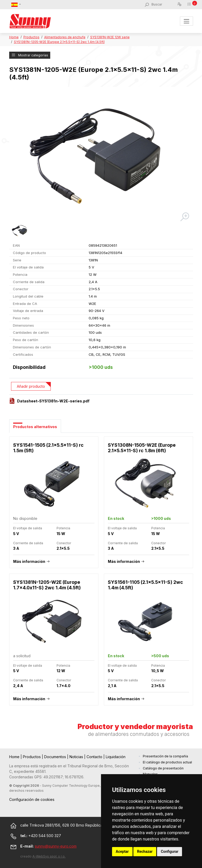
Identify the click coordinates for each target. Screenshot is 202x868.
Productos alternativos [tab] (35, 427)
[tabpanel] (101, 574)
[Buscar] (164, 4)
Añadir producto (31, 386)
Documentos (56, 757)
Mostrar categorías (30, 55)
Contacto (95, 757)
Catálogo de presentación (163, 768)
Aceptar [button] (122, 851)
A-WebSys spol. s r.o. (49, 856)
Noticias (77, 757)
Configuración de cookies (32, 799)
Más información (29, 561)
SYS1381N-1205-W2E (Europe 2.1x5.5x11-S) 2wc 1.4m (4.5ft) (59, 42)
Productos (31, 37)
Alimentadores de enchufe (65, 37)
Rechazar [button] (145, 851)
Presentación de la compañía (165, 756)
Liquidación (116, 757)
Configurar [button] (170, 851)
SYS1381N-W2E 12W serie (110, 37)
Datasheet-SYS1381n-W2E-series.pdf (53, 401)
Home (14, 37)
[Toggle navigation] (186, 21)
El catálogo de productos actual (167, 762)
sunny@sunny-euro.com (56, 846)
